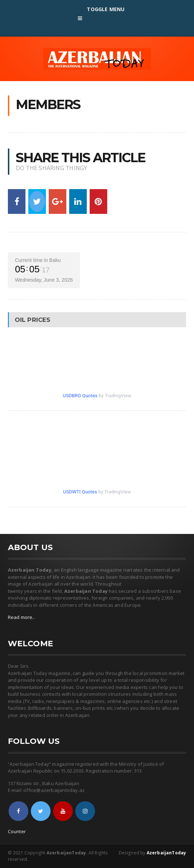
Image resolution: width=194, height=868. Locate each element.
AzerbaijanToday (167, 853)
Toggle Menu (97, 17)
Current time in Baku (38, 260)
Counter (17, 831)
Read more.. (21, 617)
